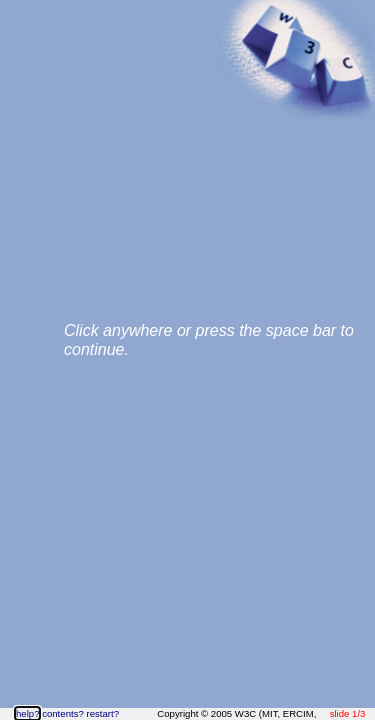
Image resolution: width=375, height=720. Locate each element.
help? (27, 713)
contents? (63, 713)
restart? (102, 713)
